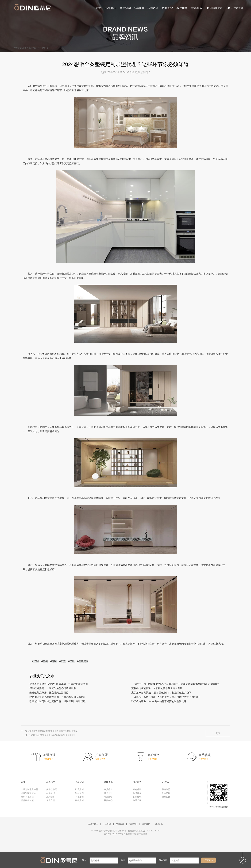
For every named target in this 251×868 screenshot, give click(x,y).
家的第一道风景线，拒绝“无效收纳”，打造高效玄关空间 (161, 693)
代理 (72, 661)
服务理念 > (153, 759)
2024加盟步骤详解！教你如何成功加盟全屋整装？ (53, 735)
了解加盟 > (48, 759)
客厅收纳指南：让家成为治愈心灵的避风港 (53, 688)
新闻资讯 (153, 8)
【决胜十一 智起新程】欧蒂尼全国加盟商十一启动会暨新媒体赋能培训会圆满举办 (176, 684)
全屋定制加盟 (20, 48)
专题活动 (108, 797)
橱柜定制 (79, 800)
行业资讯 (44, 48)
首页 (99, 8)
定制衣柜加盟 (27, 797)
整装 (45, 661)
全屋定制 (125, 8)
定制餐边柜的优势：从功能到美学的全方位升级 (157, 688)
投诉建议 (137, 797)
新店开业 (108, 793)
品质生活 (166, 797)
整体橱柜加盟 (27, 800)
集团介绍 (51, 800)
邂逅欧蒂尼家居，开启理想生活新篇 (49, 693)
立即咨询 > (204, 759)
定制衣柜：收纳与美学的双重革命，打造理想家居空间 (59, 684)
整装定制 (83, 661)
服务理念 (137, 793)
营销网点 (197, 8)
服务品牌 (137, 789)
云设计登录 (235, 8)
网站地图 (146, 824)
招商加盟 (167, 8)
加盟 (63, 661)
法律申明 (133, 824)
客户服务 (182, 8)
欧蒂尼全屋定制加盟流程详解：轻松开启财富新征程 (57, 701)
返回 (218, 733)
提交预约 (208, 860)
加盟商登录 (215, 8)
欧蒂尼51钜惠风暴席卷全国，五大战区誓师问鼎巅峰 (58, 697)
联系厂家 (137, 800)
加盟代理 (120, 824)
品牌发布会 (93, 824)
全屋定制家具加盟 (29, 789)
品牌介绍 (111, 8)
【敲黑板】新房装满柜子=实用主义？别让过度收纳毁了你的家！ (166, 697)
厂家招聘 (166, 793)
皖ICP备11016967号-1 (114, 834)
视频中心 (108, 800)
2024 (36, 661)
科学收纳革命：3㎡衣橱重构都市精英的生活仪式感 (159, 701)
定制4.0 (139, 8)
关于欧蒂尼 (52, 789)
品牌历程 (51, 793)
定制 (54, 661)
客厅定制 (79, 793)
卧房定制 (79, 789)
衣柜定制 (79, 797)
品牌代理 (51, 782)
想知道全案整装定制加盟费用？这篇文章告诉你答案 (53, 731)
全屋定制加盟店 (28, 793)
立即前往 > (100, 759)
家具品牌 (108, 789)
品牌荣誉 (51, 797)
